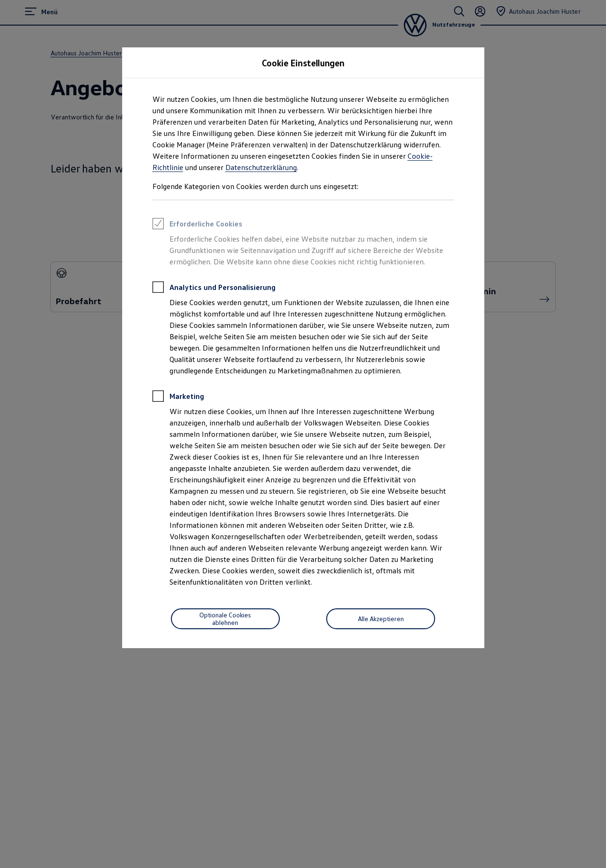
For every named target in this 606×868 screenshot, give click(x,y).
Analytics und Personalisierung (214, 289)
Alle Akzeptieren (381, 619)
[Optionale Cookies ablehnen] (225, 619)
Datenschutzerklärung (261, 167)
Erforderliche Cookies (197, 225)
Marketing (178, 398)
